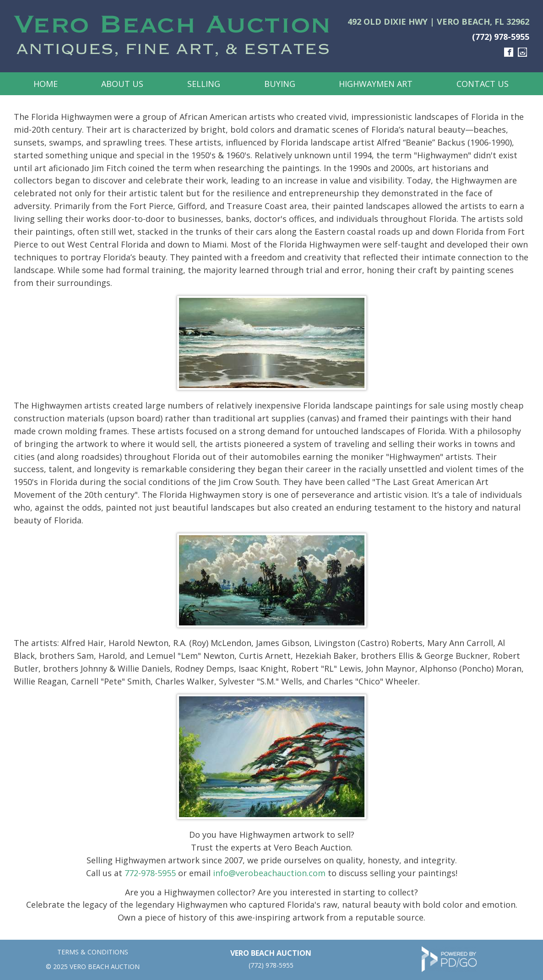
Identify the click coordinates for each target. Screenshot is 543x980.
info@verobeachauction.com (269, 873)
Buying (280, 84)
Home (46, 84)
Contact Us (483, 84)
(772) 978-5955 (501, 37)
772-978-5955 (150, 873)
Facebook (509, 52)
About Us (122, 84)
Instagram (522, 52)
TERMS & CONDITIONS (93, 952)
